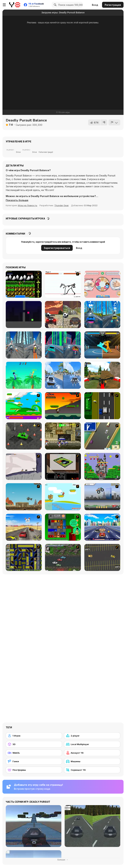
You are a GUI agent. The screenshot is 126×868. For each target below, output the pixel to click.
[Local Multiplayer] (92, 744)
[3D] (34, 744)
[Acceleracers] (24, 557)
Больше (63, 860)
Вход (95, 5)
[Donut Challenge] (102, 284)
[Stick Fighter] (63, 284)
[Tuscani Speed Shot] (24, 527)
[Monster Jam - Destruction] (102, 497)
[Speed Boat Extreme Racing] (63, 375)
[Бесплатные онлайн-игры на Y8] (15, 5)
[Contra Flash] (24, 284)
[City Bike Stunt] (24, 345)
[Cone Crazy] (24, 436)
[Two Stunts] (63, 315)
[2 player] (92, 736)
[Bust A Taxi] (102, 406)
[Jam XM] (63, 557)
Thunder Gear (62, 205)
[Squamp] (24, 315)
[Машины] (92, 761)
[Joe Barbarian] (63, 406)
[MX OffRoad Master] (102, 375)
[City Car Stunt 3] (102, 315)
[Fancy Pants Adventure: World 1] (24, 466)
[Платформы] (34, 770)
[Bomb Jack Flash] (102, 466)
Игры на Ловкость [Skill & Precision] (28, 205)
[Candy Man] (24, 406)
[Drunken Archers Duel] (24, 375)
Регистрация (113, 5)
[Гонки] (34, 761)
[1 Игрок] (34, 736)
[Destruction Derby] (102, 557)
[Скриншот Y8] (92, 770)
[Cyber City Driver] (63, 345)
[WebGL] (34, 753)
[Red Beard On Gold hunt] (63, 497)
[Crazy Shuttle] (63, 436)
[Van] (102, 436)
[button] (17, 200)
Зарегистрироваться (57, 248)
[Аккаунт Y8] (92, 753)
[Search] (55, 5)
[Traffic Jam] (63, 527)
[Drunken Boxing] (102, 345)
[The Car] (63, 466)
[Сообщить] (114, 122)
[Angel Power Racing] (102, 527)
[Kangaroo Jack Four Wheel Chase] (24, 497)
